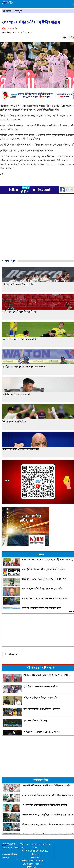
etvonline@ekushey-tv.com (39, 852)
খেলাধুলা (18, 11)
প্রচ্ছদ (7, 11)
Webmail (36, 857)
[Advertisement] (36, 232)
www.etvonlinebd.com (13, 848)
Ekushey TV (11, 654)
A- (69, 37)
